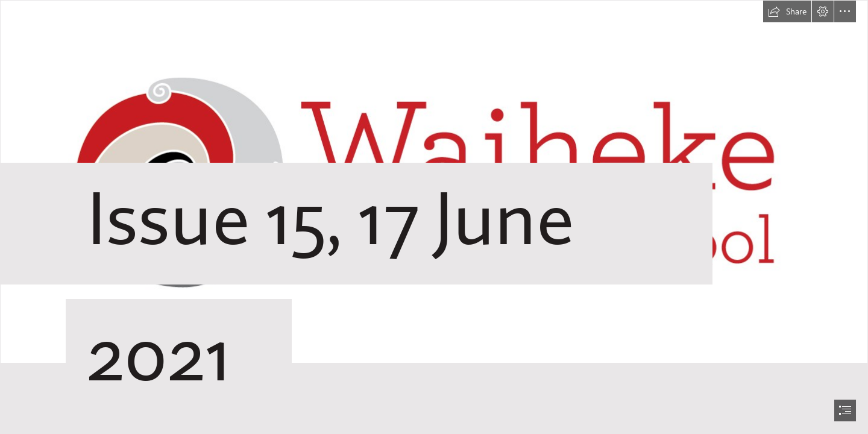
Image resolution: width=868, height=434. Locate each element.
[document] (434, 217)
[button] (787, 11)
